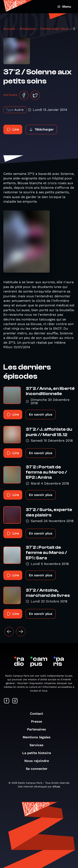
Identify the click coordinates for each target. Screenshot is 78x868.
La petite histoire (39, 753)
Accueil (9, 29)
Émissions (28, 29)
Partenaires (39, 729)
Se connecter (39, 769)
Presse (39, 721)
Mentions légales (39, 737)
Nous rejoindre (39, 761)
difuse (56, 787)
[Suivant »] (21, 632)
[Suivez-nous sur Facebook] (7, 701)
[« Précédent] (9, 632)
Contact (39, 714)
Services (39, 745)
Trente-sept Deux (54, 29)
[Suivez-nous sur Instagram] (15, 701)
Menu (64, 7)
